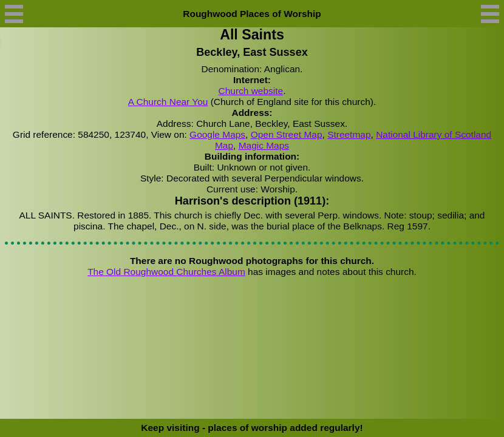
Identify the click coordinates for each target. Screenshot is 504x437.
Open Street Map (287, 134)
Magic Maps (264, 145)
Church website (251, 91)
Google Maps (217, 134)
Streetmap (349, 134)
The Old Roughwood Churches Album (166, 272)
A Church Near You (168, 102)
